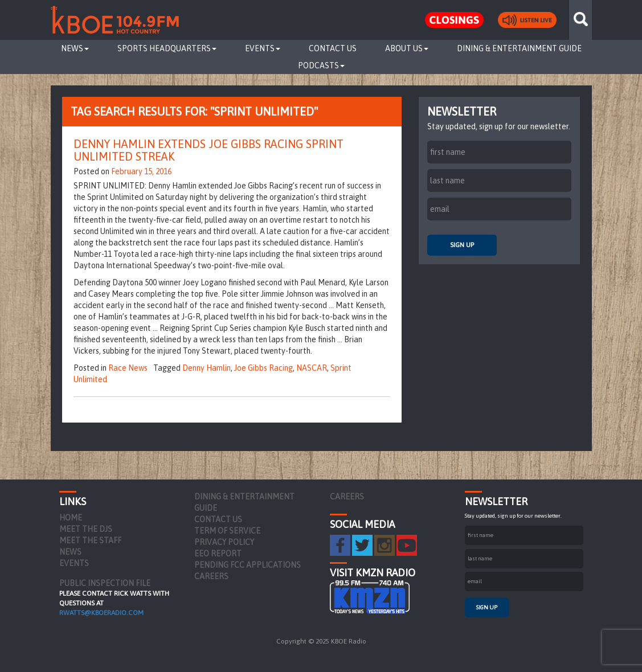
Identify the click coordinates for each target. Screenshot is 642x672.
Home (71, 518)
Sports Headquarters (167, 48)
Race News (128, 368)
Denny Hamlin (206, 368)
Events (263, 48)
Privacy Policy (224, 542)
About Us (407, 48)
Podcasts (321, 65)
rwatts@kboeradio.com (101, 613)
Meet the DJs (86, 529)
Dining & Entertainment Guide (519, 48)
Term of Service (227, 531)
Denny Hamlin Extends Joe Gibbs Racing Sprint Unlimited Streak (208, 150)
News (75, 48)
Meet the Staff (90, 540)
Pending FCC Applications (248, 565)
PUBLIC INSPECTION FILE (105, 583)
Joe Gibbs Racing (263, 368)
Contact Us (333, 48)
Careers (211, 576)
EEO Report (218, 554)
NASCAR (312, 368)
